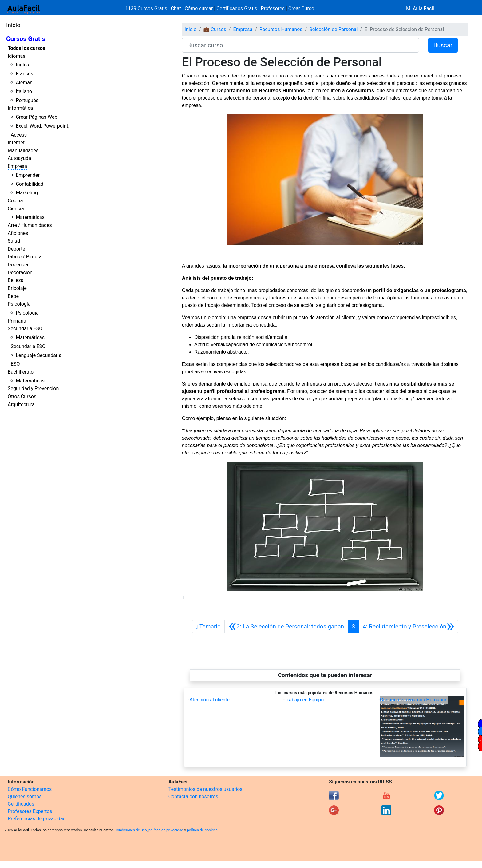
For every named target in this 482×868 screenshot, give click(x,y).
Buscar (443, 45)
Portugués (27, 100)
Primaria (17, 321)
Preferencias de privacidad (37, 819)
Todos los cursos (26, 48)
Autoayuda (19, 158)
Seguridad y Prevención (33, 388)
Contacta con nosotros (193, 797)
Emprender (28, 175)
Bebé (13, 296)
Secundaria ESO (25, 329)
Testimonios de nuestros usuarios (205, 789)
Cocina (15, 201)
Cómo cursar (199, 8)
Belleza (16, 280)
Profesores (273, 8)
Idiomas (16, 56)
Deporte (16, 249)
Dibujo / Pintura (25, 257)
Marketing (27, 193)
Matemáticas (30, 217)
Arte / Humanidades (30, 225)
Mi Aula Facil (420, 8)
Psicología (19, 304)
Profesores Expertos (30, 811)
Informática (20, 108)
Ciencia (16, 209)
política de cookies (202, 830)
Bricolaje (17, 288)
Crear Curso (301, 8)
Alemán (24, 83)
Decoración (20, 273)
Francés (24, 74)
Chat (176, 8)
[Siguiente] (409, 627)
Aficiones (18, 233)
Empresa (17, 166)
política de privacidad (166, 830)
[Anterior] (286, 627)
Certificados (21, 804)
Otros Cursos (22, 396)
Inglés (22, 65)
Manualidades (23, 151)
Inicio (13, 25)
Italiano (24, 91)
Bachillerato (21, 372)
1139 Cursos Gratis (147, 8)
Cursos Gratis (26, 39)
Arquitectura (21, 404)
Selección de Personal (333, 29)
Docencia (18, 265)
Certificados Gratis (237, 8)
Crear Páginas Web (36, 117)
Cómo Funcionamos (30, 789)
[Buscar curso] (300, 45)
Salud (14, 241)
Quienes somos (25, 797)
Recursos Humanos (281, 29)
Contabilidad (30, 184)
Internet (16, 143)
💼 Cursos (215, 29)
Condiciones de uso (131, 830)
